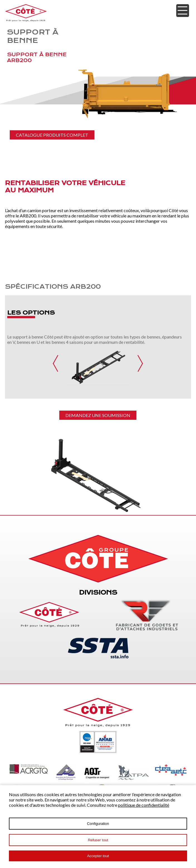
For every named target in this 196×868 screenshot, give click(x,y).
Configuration (98, 824)
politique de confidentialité (144, 805)
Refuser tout (98, 840)
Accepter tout (98, 856)
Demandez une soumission (98, 415)
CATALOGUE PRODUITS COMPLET (52, 135)
